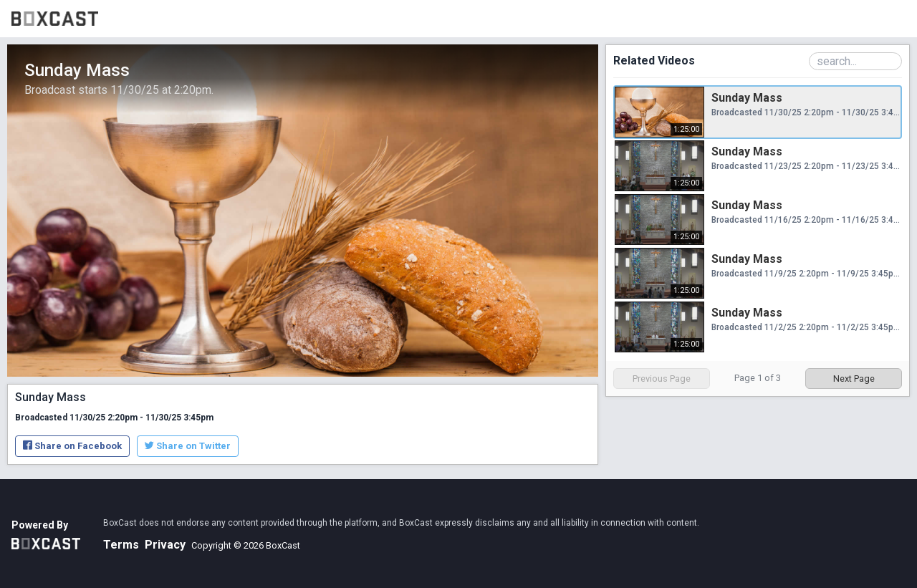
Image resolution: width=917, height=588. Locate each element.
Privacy (165, 545)
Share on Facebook (72, 446)
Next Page (854, 379)
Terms (121, 545)
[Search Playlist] (855, 61)
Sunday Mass (747, 98)
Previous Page (662, 379)
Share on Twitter (188, 446)
